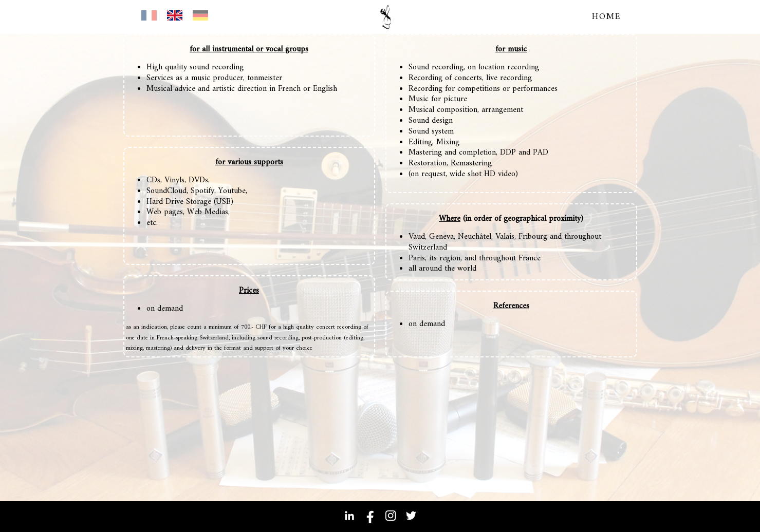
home (607, 17)
